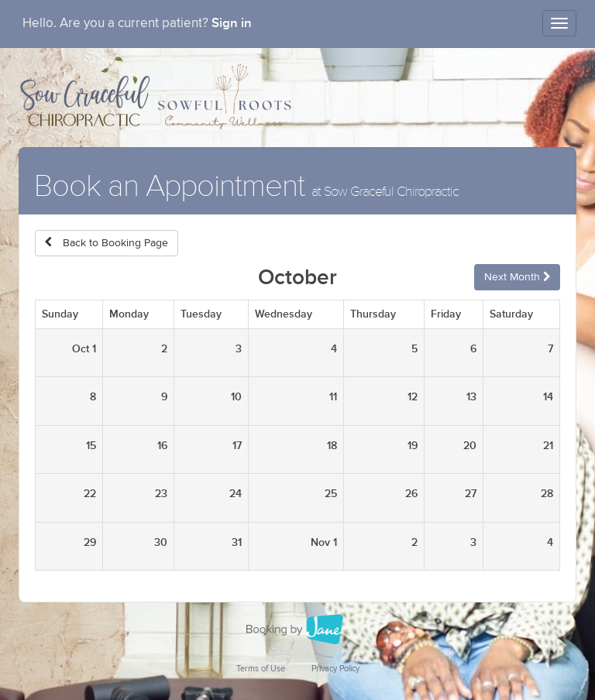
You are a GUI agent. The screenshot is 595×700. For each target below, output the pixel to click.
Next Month (517, 277)
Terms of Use (261, 669)
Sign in (232, 23)
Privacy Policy (335, 669)
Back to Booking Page (107, 243)
